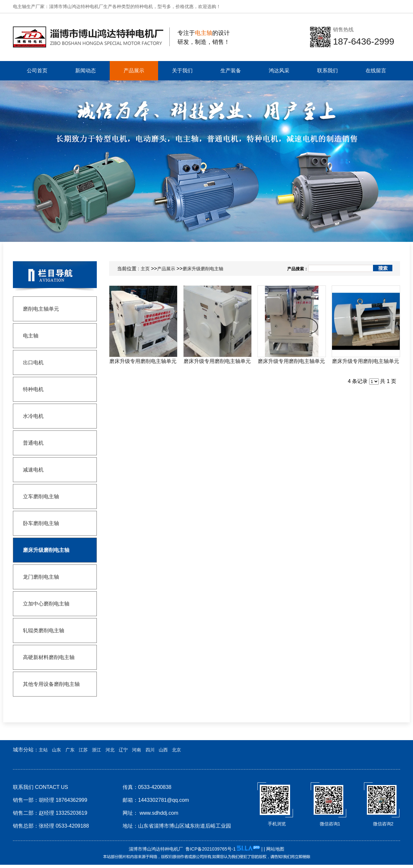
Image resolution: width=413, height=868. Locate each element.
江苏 (83, 750)
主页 (145, 269)
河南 (136, 750)
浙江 (96, 750)
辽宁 (123, 750)
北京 (176, 750)
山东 (56, 750)
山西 (163, 750)
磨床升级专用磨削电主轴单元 (143, 361)
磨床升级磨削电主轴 (203, 269)
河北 (110, 750)
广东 (70, 750)
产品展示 (166, 269)
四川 (150, 750)
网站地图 (275, 849)
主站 (43, 750)
